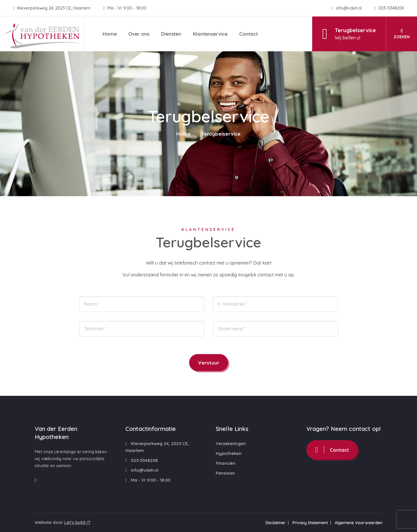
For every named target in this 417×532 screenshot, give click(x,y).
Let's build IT (77, 522)
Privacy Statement (310, 523)
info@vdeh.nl (347, 8)
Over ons (139, 34)
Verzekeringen (231, 443)
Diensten (171, 34)
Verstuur (209, 363)
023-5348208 (389, 8)
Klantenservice (210, 34)
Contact (248, 34)
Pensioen (225, 473)
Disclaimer (276, 523)
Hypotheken (229, 453)
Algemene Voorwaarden (359, 523)
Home (110, 34)
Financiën (226, 463)
